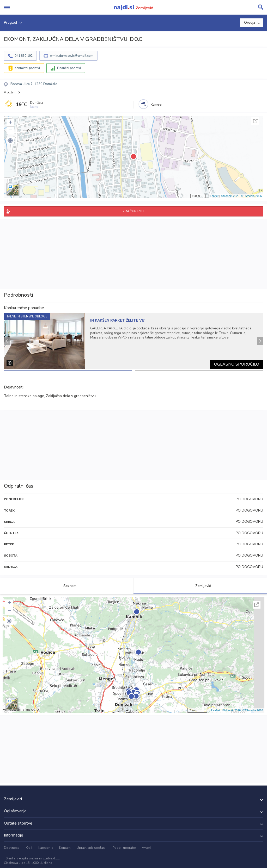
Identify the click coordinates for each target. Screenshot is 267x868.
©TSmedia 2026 (251, 196)
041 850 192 (24, 56)
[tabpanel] (133, 341)
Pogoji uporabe (124, 848)
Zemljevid (200, 586)
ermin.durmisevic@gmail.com (72, 56)
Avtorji (147, 848)
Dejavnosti (12, 848)
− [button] (11, 131)
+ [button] (11, 123)
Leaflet (214, 196)
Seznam (67, 586)
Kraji (29, 848)
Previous (7, 341)
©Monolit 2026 (230, 196)
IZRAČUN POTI (134, 211)
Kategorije (46, 848)
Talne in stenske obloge (24, 396)
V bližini (10, 92)
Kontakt (65, 848)
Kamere (156, 105)
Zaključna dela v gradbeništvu (71, 396)
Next (260, 341)
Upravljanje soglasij (92, 848)
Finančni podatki (69, 68)
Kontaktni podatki (27, 68)
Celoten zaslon (255, 121)
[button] (10, 141)
